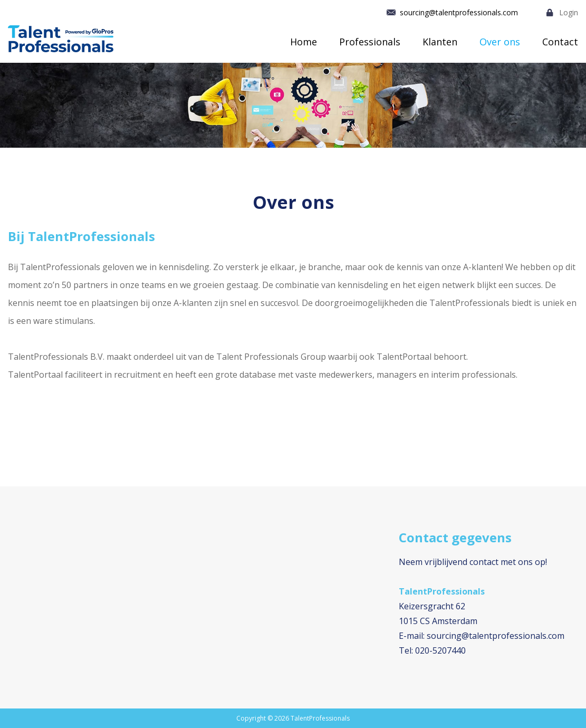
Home (304, 42)
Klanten (440, 42)
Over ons (500, 42)
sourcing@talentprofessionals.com (459, 12)
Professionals (370, 42)
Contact (560, 42)
